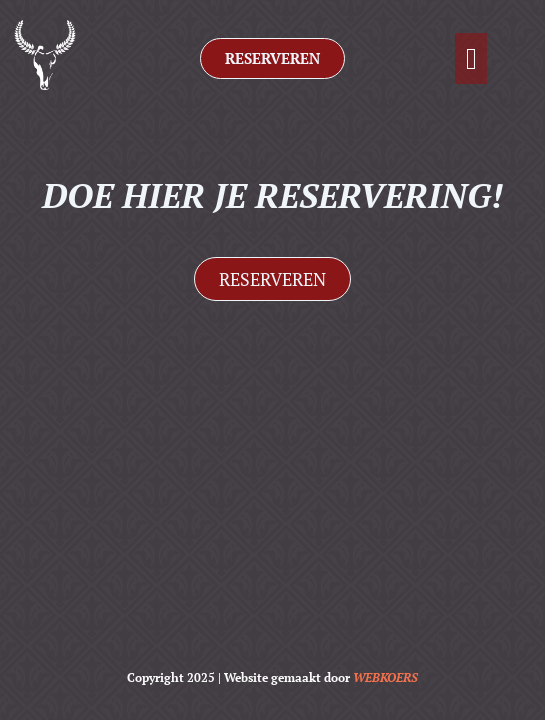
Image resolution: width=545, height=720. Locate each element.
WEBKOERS (385, 677)
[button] (471, 58)
